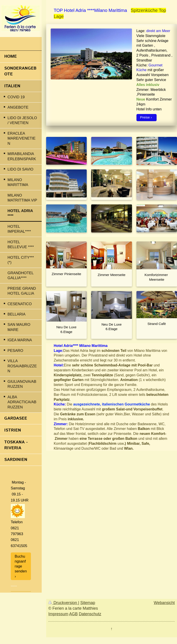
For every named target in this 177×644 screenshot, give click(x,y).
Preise (145, 117)
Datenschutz (90, 614)
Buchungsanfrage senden (21, 564)
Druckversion (63, 603)
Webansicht (164, 603)
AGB (73, 614)
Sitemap (88, 603)
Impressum (58, 614)
